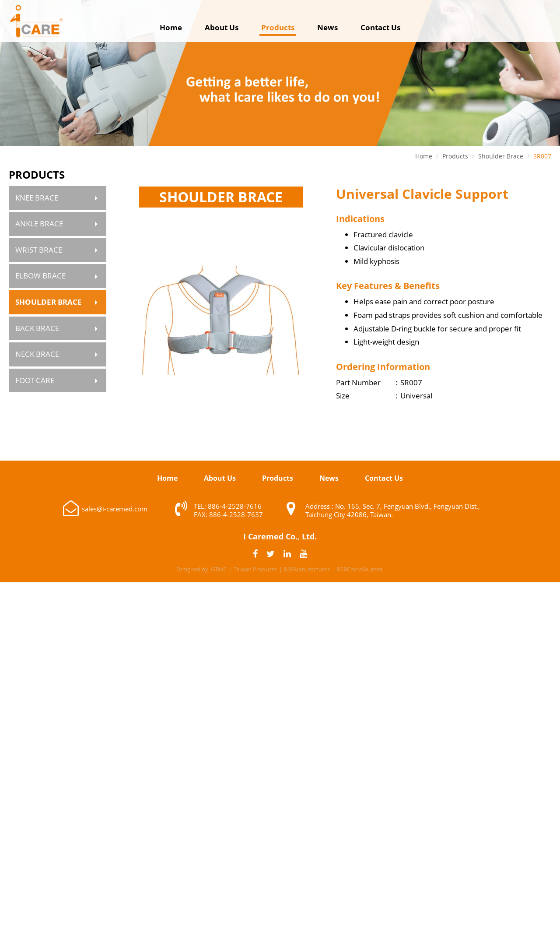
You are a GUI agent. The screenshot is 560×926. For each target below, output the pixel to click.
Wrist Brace (39, 250)
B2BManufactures (307, 569)
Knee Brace (37, 198)
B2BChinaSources (360, 569)
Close (280, 589)
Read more (238, 709)
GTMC (219, 569)
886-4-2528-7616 (235, 506)
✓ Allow (280, 615)
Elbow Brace (40, 276)
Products (278, 27)
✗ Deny (280, 629)
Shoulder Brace (49, 302)
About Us (222, 27)
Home (171, 27)
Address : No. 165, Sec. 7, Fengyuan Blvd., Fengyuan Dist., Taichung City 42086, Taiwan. (393, 511)
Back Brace (37, 328)
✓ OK (413, 919)
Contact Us (380, 27)
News (327, 27)
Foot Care (35, 380)
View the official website (303, 709)
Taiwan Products (255, 569)
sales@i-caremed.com (115, 509)
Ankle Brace (39, 224)
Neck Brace (37, 354)
